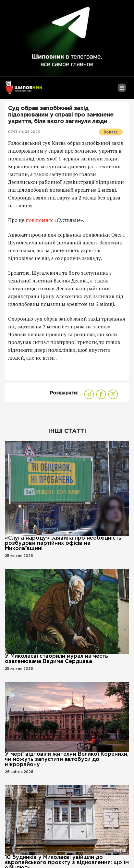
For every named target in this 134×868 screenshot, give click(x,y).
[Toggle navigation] (122, 90)
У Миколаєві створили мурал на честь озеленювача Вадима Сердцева (56, 659)
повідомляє (39, 220)
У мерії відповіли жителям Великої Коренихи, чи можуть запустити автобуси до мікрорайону (67, 759)
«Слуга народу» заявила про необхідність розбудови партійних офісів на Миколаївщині (63, 543)
